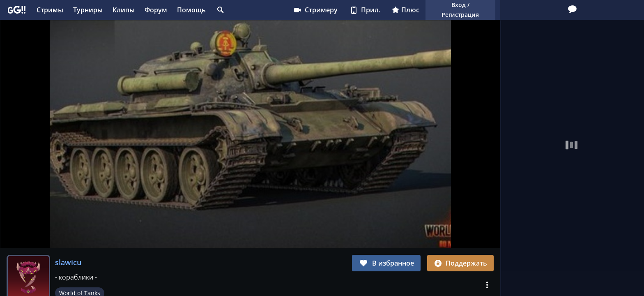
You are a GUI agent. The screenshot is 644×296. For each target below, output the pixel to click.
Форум (156, 10)
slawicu (68, 262)
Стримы (50, 10)
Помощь (191, 10)
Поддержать (460, 263)
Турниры (88, 10)
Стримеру (315, 10)
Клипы (124, 10)
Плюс (406, 10)
